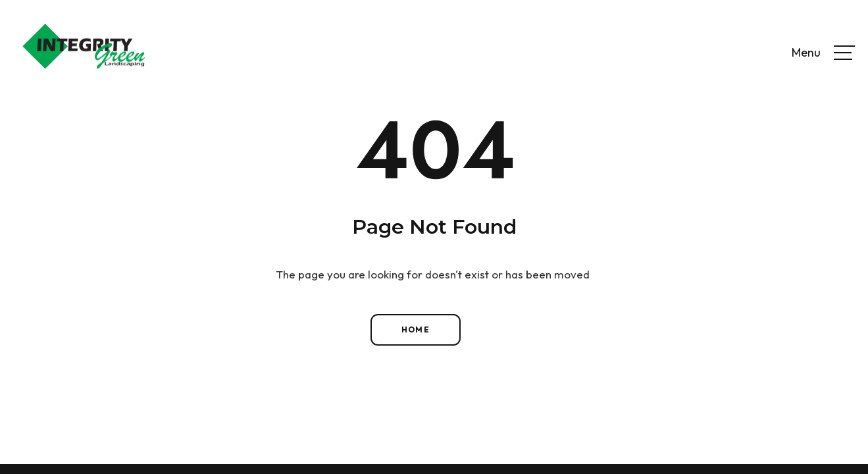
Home (416, 329)
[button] (844, 53)
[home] (84, 53)
